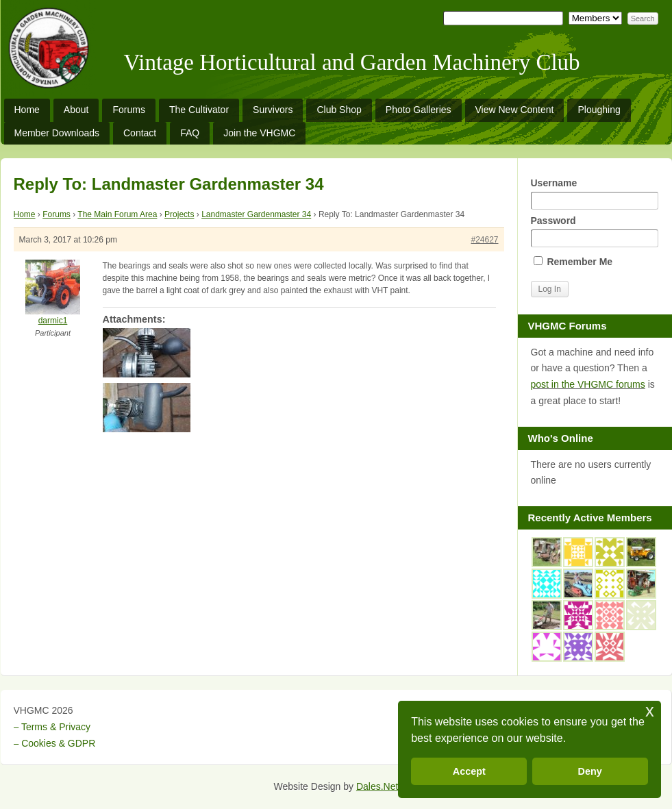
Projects (179, 214)
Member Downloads (57, 133)
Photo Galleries (419, 110)
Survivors (273, 110)
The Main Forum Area (117, 214)
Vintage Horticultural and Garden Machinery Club (352, 62)
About (76, 110)
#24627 (484, 240)
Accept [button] (469, 771)
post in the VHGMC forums (588, 384)
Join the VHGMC (259, 133)
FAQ (190, 133)
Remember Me (573, 262)
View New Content (515, 110)
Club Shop (339, 110)
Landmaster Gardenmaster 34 (256, 214)
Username (595, 194)
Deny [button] (590, 771)
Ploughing (599, 110)
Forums (128, 110)
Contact (140, 133)
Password (595, 231)
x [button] (650, 711)
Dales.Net (377, 786)
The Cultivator (199, 110)
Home (27, 110)
